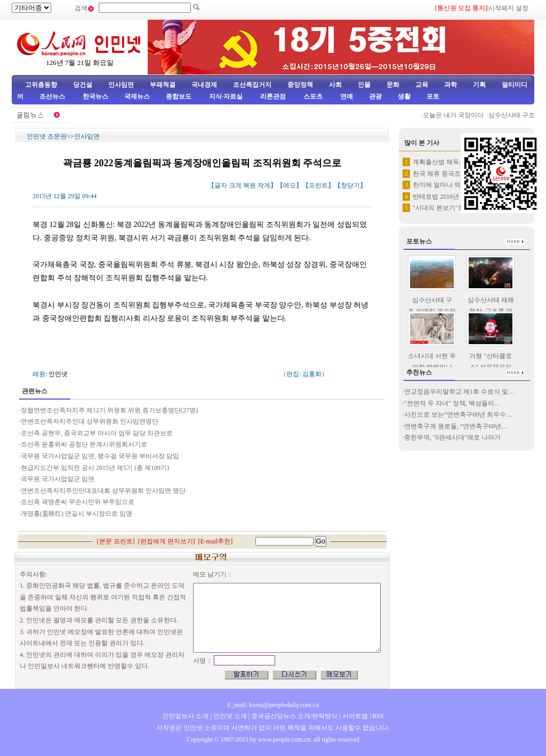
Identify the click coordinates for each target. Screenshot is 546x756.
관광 (375, 96)
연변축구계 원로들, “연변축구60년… (456, 426)
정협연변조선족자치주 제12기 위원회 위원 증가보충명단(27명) (109, 410)
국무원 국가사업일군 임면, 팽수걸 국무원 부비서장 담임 (100, 456)
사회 (335, 85)
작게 (264, 185)
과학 (451, 85)
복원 (250, 185)
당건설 (83, 85)
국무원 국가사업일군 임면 (58, 479)
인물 (364, 85)
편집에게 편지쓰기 (167, 541)
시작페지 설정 (508, 8)
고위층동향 (41, 85)
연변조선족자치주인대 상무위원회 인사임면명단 (90, 421)
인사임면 (121, 85)
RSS (378, 716)
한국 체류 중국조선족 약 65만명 (457, 174)
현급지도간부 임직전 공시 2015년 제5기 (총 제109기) (96, 468)
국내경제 (204, 85)
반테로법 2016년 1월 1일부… (453, 197)
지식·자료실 (227, 96)
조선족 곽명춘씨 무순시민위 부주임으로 (78, 502)
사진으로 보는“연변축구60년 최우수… (458, 414)
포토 (433, 96)
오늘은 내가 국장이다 (456, 115)
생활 (404, 96)
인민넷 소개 (229, 716)
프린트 (318, 185)
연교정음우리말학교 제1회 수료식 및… (459, 392)
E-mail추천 (216, 541)
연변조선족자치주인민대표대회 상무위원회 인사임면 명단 (103, 491)
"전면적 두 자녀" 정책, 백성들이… (452, 403)
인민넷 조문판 (47, 136)
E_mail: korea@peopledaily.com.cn (273, 705)
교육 (422, 85)
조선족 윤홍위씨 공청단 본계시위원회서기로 (84, 444)
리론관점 (273, 96)
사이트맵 (355, 716)
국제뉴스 (137, 96)
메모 (290, 185)
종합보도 (179, 96)
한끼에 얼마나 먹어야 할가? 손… (459, 185)
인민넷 (58, 374)
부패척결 (163, 85)
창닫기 (350, 185)
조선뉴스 (53, 96)
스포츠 (312, 96)
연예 (346, 96)
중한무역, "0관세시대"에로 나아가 (452, 437)
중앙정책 (300, 85)
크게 (235, 185)
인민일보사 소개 (185, 716)
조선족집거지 (252, 85)
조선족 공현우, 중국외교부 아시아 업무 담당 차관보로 (97, 433)
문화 (393, 85)
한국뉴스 (95, 96)
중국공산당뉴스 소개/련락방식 (294, 716)
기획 (479, 85)
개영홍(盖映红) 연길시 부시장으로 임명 (77, 514)
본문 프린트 (116, 541)
